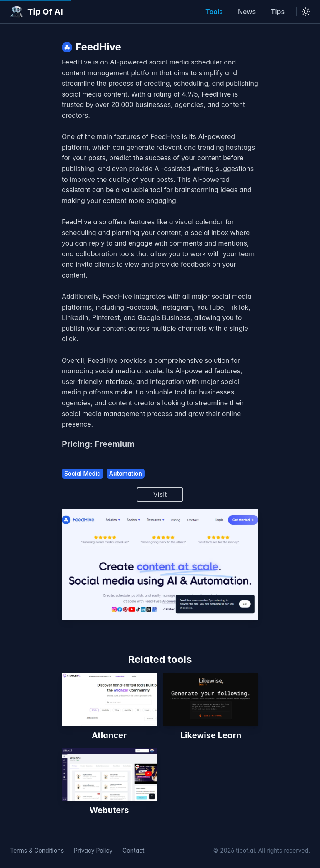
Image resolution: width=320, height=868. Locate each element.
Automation (126, 473)
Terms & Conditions (37, 850)
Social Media (82, 473)
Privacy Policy (93, 850)
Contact (134, 850)
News (247, 12)
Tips (278, 12)
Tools (214, 12)
